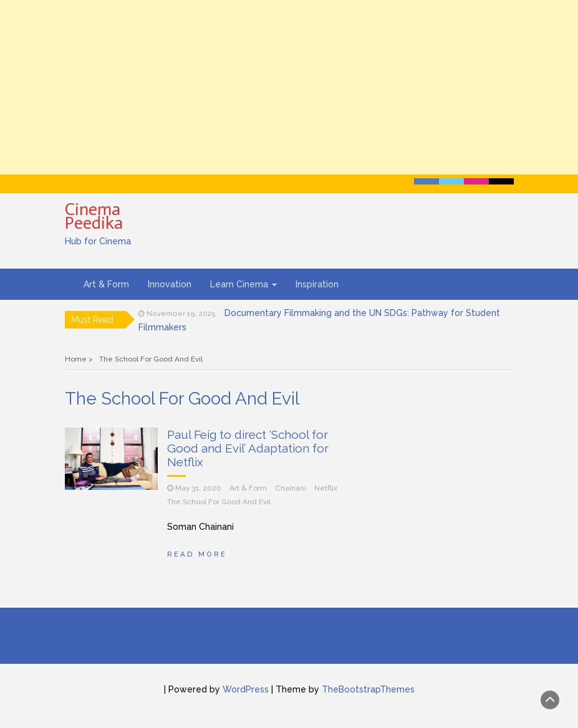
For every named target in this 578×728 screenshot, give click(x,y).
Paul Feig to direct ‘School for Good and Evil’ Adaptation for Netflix (248, 448)
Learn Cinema (243, 284)
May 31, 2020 (198, 488)
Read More (197, 554)
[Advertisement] (289, 87)
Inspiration (317, 284)
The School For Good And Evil (219, 502)
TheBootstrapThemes (368, 689)
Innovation (170, 284)
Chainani (291, 488)
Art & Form (106, 284)
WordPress (246, 689)
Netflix (326, 488)
